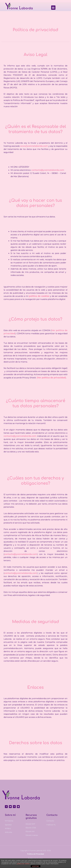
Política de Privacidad (36, 854)
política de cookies (23, 864)
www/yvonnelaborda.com (34, 146)
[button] (53, 8)
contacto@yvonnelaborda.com (48, 170)
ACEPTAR (35, 866)
